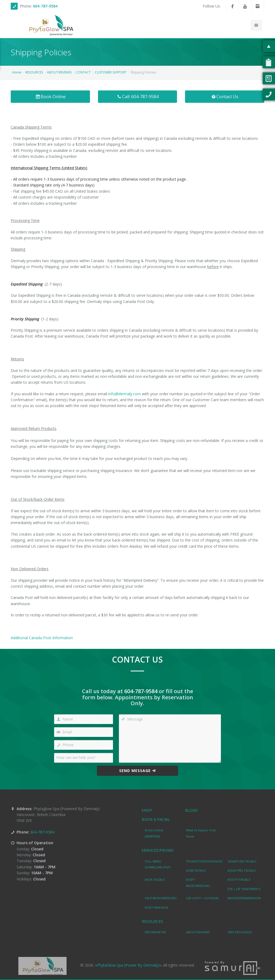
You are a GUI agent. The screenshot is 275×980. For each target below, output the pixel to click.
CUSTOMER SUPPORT (111, 72)
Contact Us (225, 97)
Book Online (50, 97)
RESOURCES (34, 72)
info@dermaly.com (125, 394)
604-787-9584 (45, 6)
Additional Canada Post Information (42, 638)
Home (17, 72)
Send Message (137, 771)
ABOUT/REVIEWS (59, 72)
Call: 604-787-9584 (137, 97)
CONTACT (83, 72)
